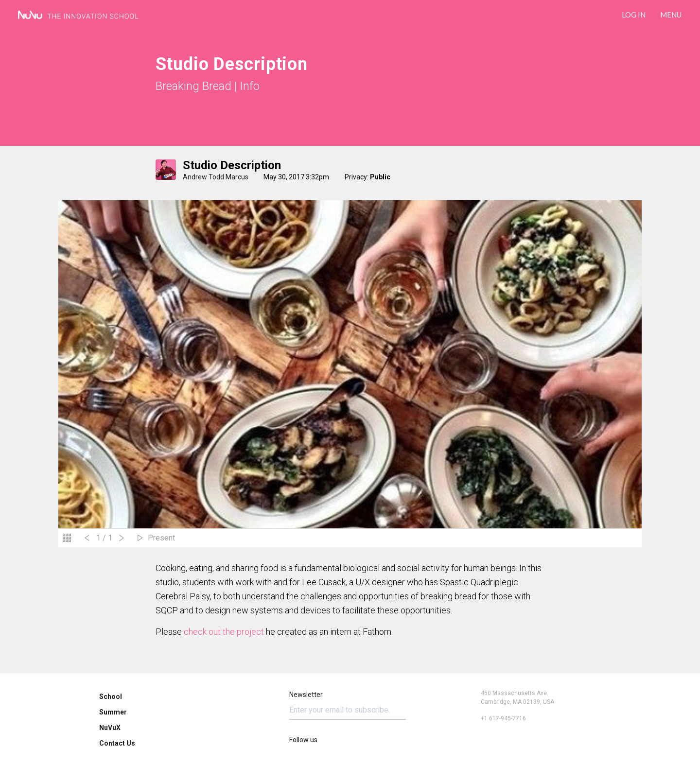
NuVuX (110, 728)
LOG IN (634, 15)
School (111, 697)
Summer (113, 712)
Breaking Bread (193, 86)
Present (161, 538)
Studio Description (232, 165)
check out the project (224, 632)
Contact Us (117, 743)
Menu (671, 15)
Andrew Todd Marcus (216, 177)
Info (250, 86)
